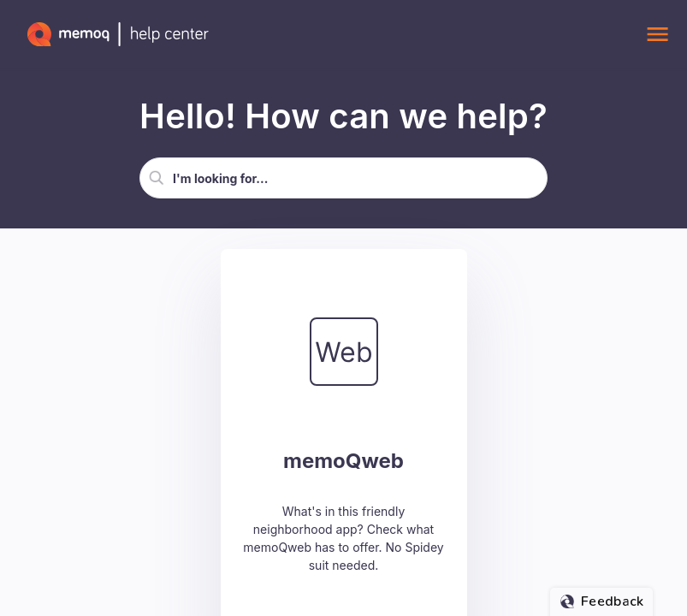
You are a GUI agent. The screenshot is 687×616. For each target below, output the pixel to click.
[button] (157, 178)
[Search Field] (343, 178)
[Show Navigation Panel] (657, 34)
